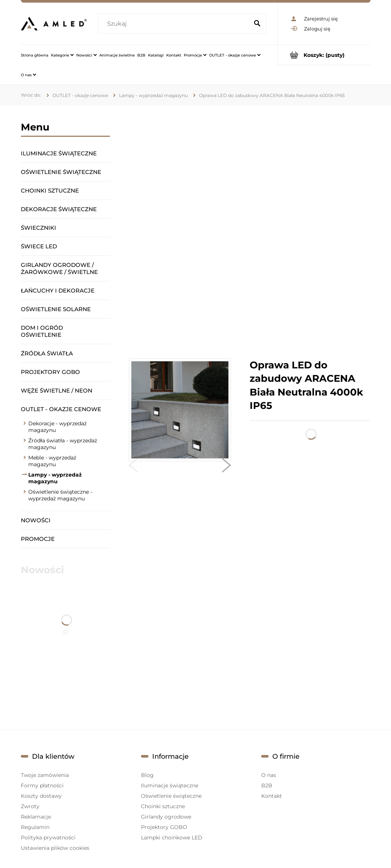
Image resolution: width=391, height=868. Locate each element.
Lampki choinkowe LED (172, 838)
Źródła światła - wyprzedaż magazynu (63, 444)
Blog (147, 775)
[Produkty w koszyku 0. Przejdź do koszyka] (324, 55)
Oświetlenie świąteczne (61, 172)
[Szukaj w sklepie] (175, 24)
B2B (267, 785)
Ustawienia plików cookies (55, 848)
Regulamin (35, 827)
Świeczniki (39, 228)
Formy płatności (42, 785)
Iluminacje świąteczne (59, 153)
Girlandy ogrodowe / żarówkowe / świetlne (59, 268)
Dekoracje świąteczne (59, 209)
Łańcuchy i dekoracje (58, 291)
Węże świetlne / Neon (57, 391)
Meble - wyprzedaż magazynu (52, 461)
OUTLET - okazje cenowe (61, 409)
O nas (269, 775)
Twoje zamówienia (45, 775)
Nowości (36, 520)
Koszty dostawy (41, 796)
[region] (250, 232)
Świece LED (39, 246)
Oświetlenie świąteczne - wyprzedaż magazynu (60, 495)
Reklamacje (36, 817)
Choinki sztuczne (50, 191)
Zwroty (30, 806)
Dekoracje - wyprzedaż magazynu (57, 427)
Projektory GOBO (50, 372)
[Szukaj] (257, 24)
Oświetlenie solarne (56, 309)
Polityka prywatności (48, 838)
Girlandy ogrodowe (166, 817)
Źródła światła (47, 353)
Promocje (38, 539)
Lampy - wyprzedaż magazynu (55, 478)
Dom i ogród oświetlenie (42, 331)
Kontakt (272, 796)
